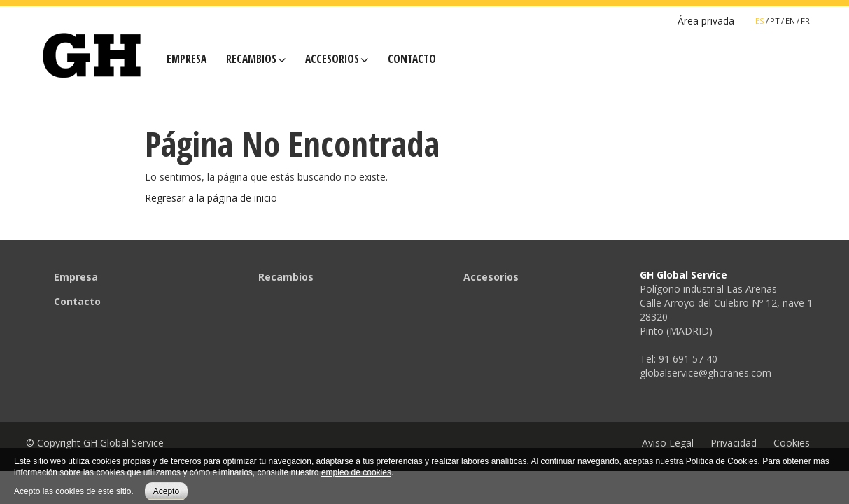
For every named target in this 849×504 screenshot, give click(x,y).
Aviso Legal (668, 443)
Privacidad (734, 443)
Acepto (166, 491)
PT (775, 21)
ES (760, 21)
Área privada (706, 21)
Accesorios (337, 59)
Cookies (792, 443)
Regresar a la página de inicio (211, 198)
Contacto (412, 59)
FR (805, 21)
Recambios (256, 59)
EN (790, 21)
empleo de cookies (356, 472)
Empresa (187, 59)
